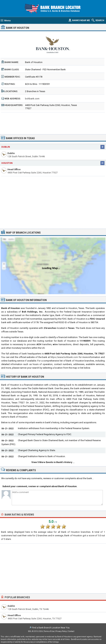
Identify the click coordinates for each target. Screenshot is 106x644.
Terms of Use (49, 631)
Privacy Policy (61, 631)
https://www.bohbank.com (64, 357)
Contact (71, 631)
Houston (7, 163)
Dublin (6, 147)
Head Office (14, 169)
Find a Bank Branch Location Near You (51, 628)
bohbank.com (32, 99)
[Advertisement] (53, 122)
